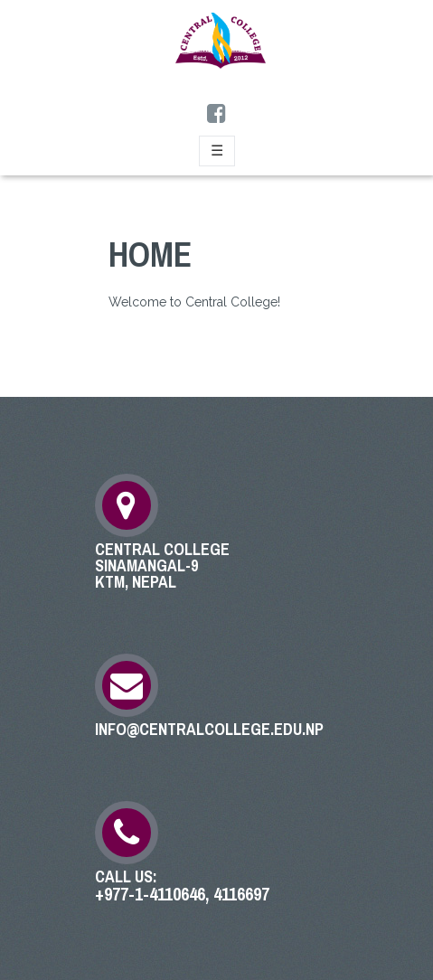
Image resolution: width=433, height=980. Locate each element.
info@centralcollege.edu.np (209, 730)
